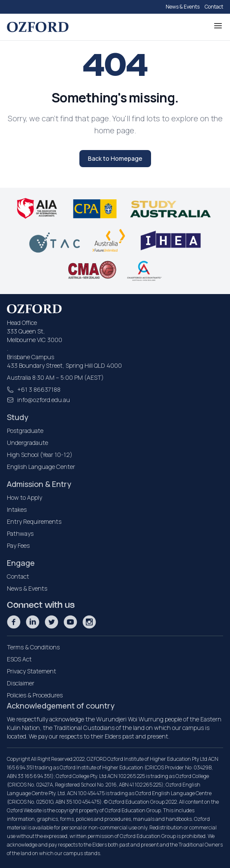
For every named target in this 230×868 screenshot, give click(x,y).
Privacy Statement (32, 671)
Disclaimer (21, 683)
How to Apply (24, 497)
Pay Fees (18, 545)
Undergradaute (27, 443)
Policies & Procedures (35, 695)
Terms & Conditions (33, 647)
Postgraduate (25, 431)
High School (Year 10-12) (40, 455)
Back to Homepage (115, 158)
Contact (214, 7)
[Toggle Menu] (218, 26)
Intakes (17, 509)
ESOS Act (19, 659)
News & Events (183, 7)
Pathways (20, 533)
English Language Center (41, 467)
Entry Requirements (34, 521)
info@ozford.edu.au (44, 400)
